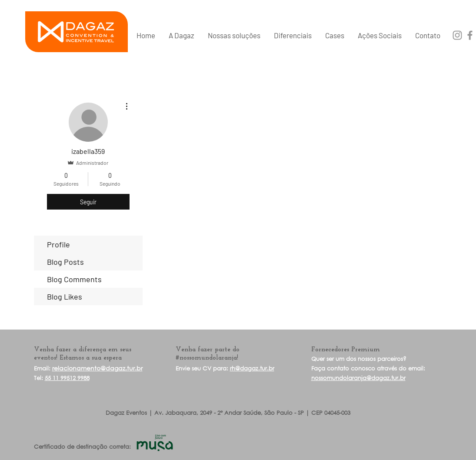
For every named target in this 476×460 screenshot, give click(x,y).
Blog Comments (74, 279)
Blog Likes (65, 297)
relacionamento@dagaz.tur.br (97, 368)
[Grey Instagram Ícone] (457, 35)
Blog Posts (65, 262)
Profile (58, 244)
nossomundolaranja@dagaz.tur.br (358, 378)
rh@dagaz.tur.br (252, 368)
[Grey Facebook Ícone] (470, 35)
